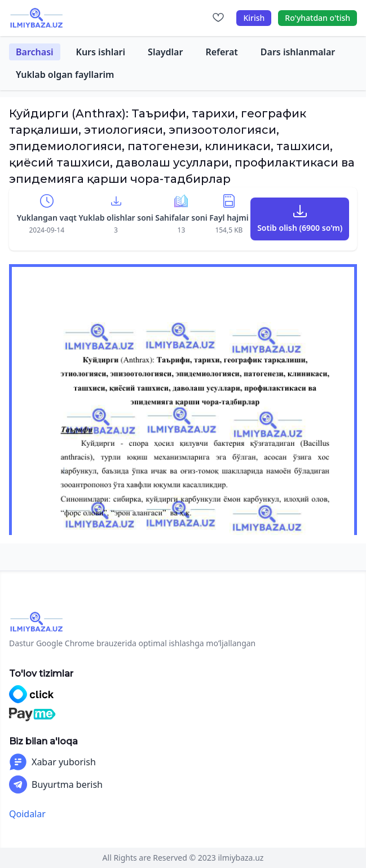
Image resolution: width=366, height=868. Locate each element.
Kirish (254, 18)
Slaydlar (165, 52)
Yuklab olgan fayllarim (65, 74)
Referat (221, 52)
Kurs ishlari (101, 52)
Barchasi (35, 52)
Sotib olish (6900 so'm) (300, 228)
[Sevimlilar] (218, 18)
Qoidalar (27, 814)
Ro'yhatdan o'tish (318, 18)
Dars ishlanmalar (298, 52)
